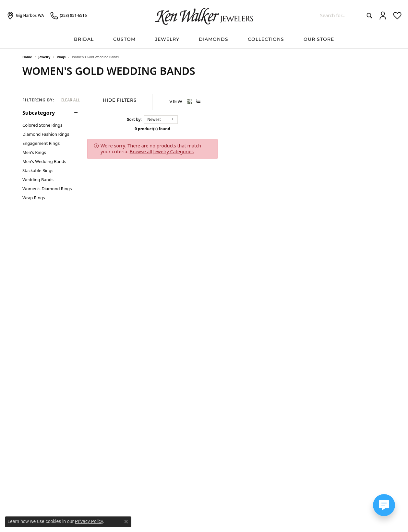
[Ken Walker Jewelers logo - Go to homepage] (204, 16)
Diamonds (214, 40)
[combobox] (342, 15)
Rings (61, 57)
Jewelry (167, 40)
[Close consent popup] (126, 522)
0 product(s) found (236, 129)
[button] (383, 16)
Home (27, 57)
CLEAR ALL (70, 100)
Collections (266, 40)
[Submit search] (368, 15)
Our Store (319, 40)
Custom (124, 40)
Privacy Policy (89, 521)
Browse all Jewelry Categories (264, 146)
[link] (25, 16)
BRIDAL (84, 40)
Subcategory (39, 113)
